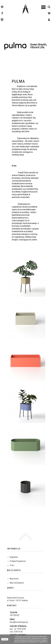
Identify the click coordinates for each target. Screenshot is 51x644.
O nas (12, 565)
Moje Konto (14, 579)
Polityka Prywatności (18, 561)
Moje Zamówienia (17, 583)
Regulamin (14, 557)
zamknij (5, 639)
